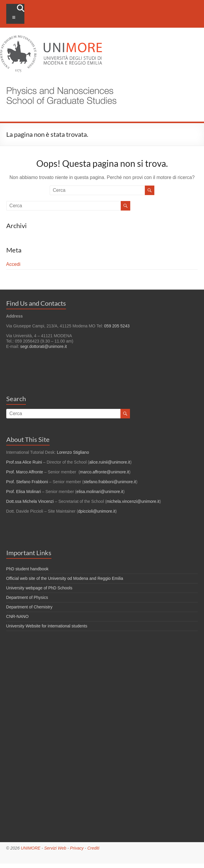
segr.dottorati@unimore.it (44, 346)
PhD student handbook (27, 569)
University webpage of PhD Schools (39, 588)
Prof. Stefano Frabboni (27, 482)
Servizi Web (55, 848)
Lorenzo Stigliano (73, 452)
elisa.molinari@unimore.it (100, 492)
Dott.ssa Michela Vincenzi (30, 501)
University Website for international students (47, 626)
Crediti (93, 848)
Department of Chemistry (29, 607)
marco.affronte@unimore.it (105, 472)
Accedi (13, 264)
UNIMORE (31, 848)
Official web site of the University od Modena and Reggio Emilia (65, 578)
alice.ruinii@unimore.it (110, 462)
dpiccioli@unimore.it (97, 511)
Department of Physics (27, 597)
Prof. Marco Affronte (25, 472)
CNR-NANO (17, 616)
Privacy (77, 848)
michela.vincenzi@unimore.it (133, 501)
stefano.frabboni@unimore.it (110, 482)
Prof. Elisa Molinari (24, 492)
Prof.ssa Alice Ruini (24, 462)
